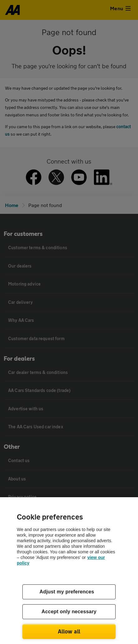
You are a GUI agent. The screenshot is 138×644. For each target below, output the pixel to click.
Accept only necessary (69, 612)
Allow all (69, 631)
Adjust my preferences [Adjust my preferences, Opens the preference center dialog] (67, 592)
